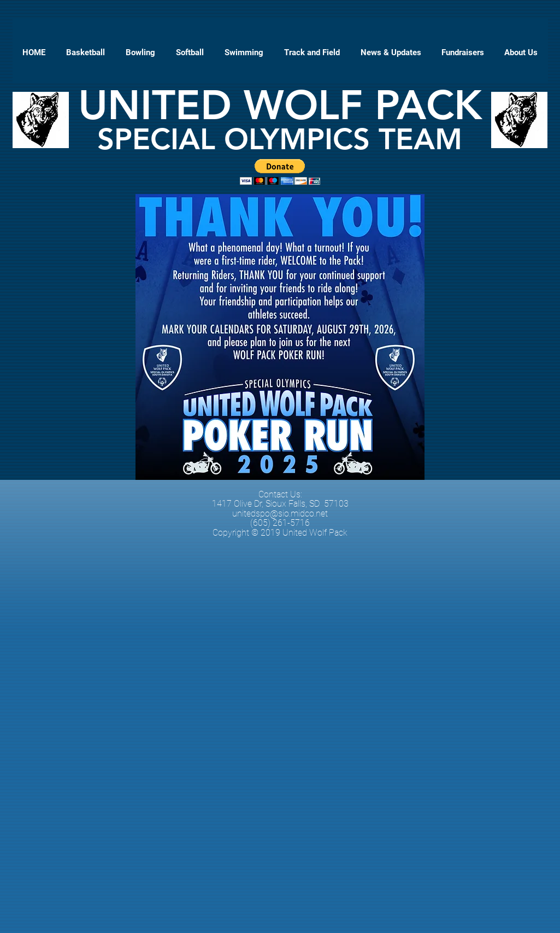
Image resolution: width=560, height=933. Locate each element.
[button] (463, 52)
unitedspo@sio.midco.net (280, 514)
